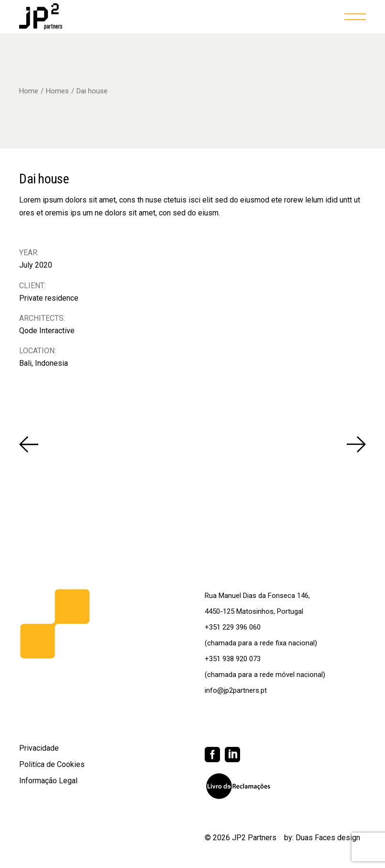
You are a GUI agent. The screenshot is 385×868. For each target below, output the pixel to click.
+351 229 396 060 (233, 627)
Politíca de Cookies (52, 764)
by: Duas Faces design (322, 838)
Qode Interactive (47, 331)
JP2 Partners (254, 838)
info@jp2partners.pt (236, 690)
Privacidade (39, 748)
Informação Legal (48, 781)
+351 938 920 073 (233, 659)
